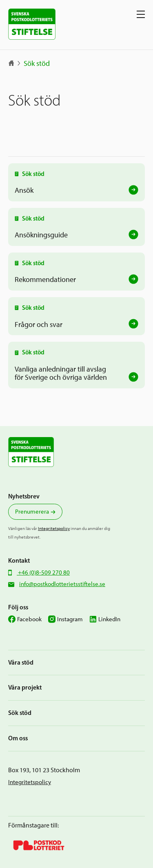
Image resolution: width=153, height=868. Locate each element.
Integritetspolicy (54, 529)
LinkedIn (109, 619)
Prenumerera (32, 512)
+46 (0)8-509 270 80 (43, 573)
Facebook (29, 619)
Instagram (70, 619)
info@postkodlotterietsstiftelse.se (62, 584)
